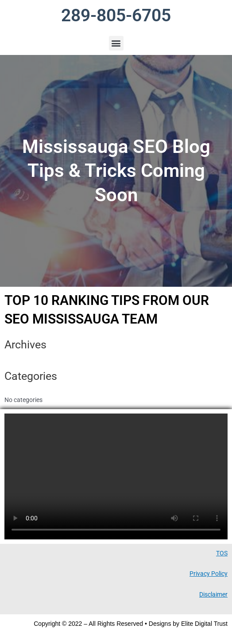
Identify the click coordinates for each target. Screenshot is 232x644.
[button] (116, 43)
